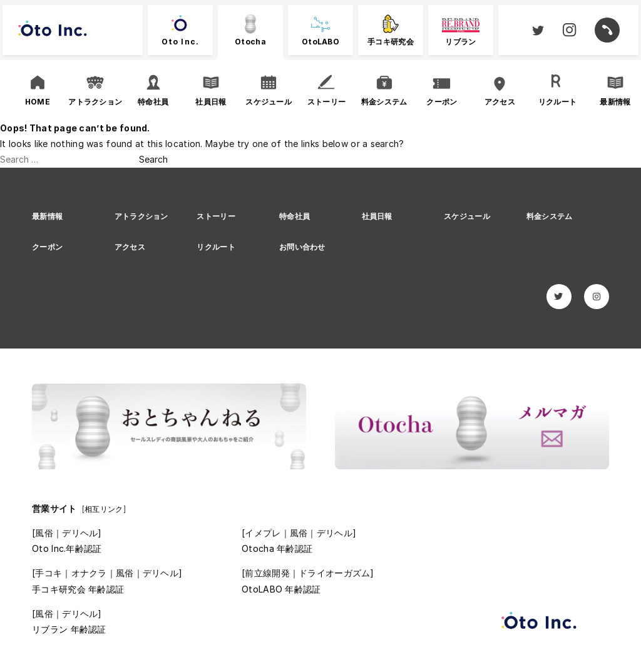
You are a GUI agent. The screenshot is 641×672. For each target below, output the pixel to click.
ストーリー (216, 216)
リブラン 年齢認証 (69, 629)
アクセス (130, 247)
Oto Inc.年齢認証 (67, 548)
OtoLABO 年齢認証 (281, 589)
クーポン (47, 247)
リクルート (216, 247)
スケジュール (467, 216)
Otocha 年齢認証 (277, 548)
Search (153, 159)
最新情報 (47, 216)
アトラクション (141, 216)
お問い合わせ (302, 247)
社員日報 (377, 216)
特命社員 (295, 216)
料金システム (550, 216)
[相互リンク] (104, 509)
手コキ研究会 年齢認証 (78, 589)
